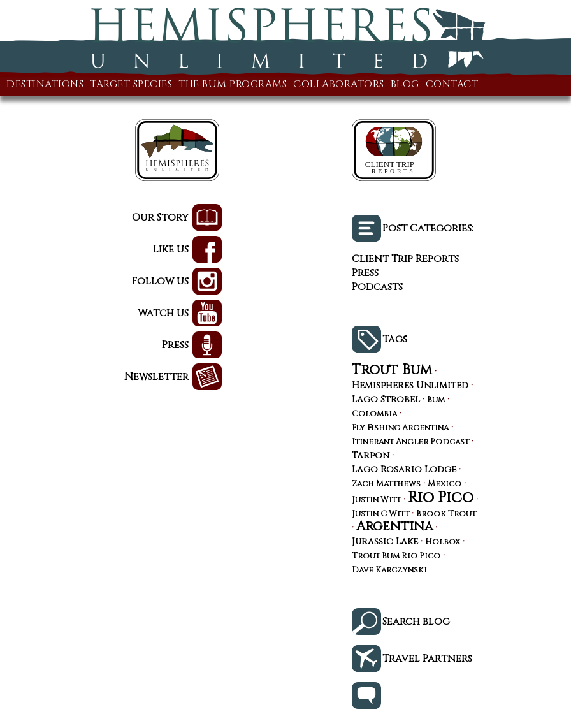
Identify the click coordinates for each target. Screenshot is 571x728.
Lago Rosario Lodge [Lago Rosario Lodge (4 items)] (404, 470)
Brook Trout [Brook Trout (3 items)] (446, 515)
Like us (171, 249)
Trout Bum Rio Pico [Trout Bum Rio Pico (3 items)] (396, 557)
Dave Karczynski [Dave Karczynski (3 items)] (389, 571)
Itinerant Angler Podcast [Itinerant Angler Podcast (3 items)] (410, 443)
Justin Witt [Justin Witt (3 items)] (376, 501)
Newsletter (156, 377)
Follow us (160, 281)
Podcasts (377, 287)
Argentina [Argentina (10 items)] (394, 527)
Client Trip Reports (405, 259)
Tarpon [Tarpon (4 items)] (371, 456)
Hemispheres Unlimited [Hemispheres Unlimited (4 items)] (410, 386)
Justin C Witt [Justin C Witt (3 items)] (380, 515)
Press (175, 345)
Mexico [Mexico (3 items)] (445, 485)
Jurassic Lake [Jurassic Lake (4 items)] (385, 542)
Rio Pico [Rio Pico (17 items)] (441, 498)
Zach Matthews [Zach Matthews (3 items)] (386, 485)
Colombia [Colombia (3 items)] (374, 415)
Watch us (163, 313)
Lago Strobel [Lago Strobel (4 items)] (386, 400)
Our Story (160, 217)
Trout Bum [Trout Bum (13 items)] (392, 370)
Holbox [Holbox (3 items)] (443, 543)
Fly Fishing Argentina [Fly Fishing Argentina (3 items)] (400, 429)
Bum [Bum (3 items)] (436, 401)
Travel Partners (427, 659)
